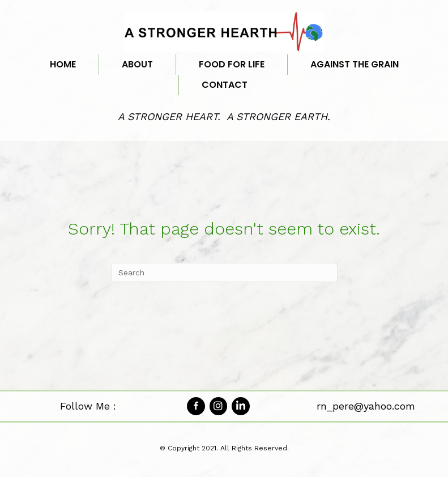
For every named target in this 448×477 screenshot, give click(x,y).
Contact (225, 85)
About (137, 64)
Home (63, 64)
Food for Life (232, 64)
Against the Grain (355, 64)
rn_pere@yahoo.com (366, 406)
